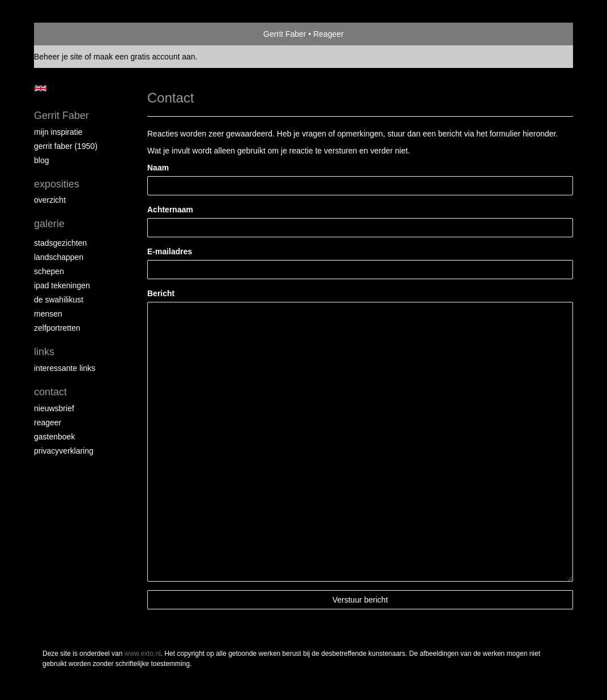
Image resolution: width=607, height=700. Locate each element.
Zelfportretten (57, 328)
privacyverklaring (64, 451)
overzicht (50, 200)
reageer (48, 422)
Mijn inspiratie (58, 132)
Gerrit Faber (285, 34)
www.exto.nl (143, 654)
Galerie (49, 224)
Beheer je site (58, 57)
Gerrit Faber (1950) (66, 146)
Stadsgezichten (60, 243)
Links (44, 352)
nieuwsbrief (54, 408)
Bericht (161, 293)
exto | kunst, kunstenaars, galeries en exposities (66, 34)
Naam (158, 168)
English (40, 88)
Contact (50, 392)
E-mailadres (170, 251)
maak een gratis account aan (144, 57)
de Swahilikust (59, 300)
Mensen (48, 314)
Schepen (49, 271)
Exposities (57, 184)
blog (41, 160)
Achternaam (170, 210)
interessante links (65, 368)
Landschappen (59, 257)
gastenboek (54, 437)
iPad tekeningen (62, 285)
